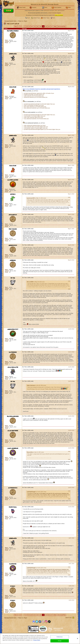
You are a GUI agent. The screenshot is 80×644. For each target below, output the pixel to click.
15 (46, 26)
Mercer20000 (13, 245)
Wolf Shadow (13, 229)
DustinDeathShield (13, 31)
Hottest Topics (46, 18)
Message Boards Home (11, 21)
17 (52, 26)
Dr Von (13, 278)
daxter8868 (13, 352)
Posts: (7, 43)
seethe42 (13, 194)
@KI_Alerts (55, 11)
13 (40, 26)
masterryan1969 (13, 180)
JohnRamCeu (13, 54)
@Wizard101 (47, 11)
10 (32, 26)
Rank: (7, 40)
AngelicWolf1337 (13, 329)
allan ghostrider (13, 431)
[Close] (77, 638)
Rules (54, 18)
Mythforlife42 (13, 488)
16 (49, 26)
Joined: (7, 41)
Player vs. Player (23, 21)
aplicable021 (13, 215)
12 (37, 26)
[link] (24, 629)
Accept (60, 641)
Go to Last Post (62, 26)
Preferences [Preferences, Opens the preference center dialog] (60, 637)
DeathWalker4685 (13, 416)
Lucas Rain (13, 87)
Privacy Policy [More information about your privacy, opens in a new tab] (37, 640)
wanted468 (13, 564)
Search (28, 18)
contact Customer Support (54, 13)
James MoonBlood (13, 448)
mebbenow (13, 260)
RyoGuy (13, 586)
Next (55, 26)
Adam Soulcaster (13, 367)
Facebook (62, 11)
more (69, 197)
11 (35, 26)
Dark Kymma (13, 507)
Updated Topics (36, 18)
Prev (16, 26)
